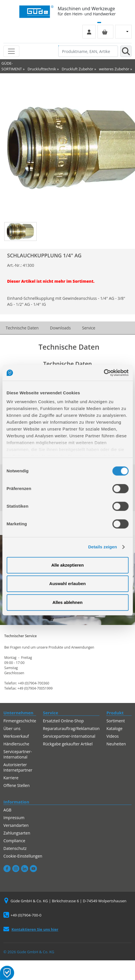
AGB (7, 810)
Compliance (14, 841)
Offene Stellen (16, 785)
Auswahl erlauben (67, 584)
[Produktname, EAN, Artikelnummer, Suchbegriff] (88, 51)
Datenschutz (15, 848)
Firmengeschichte (20, 721)
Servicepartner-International (18, 754)
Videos (112, 736)
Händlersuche (16, 744)
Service (89, 328)
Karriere (11, 778)
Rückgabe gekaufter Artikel (68, 744)
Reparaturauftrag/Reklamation (71, 728)
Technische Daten (22, 328)
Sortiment (116, 721)
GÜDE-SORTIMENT (12, 66)
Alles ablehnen (68, 602)
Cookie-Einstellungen (23, 856)
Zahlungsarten (17, 833)
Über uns (12, 728)
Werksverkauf (16, 736)
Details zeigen (102, 547)
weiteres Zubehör (114, 69)
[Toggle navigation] (11, 51)
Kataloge (114, 728)
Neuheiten (116, 744)
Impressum (14, 818)
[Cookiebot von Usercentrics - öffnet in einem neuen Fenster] (104, 373)
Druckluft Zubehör (77, 69)
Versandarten (16, 825)
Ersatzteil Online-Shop (63, 721)
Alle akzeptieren (67, 565)
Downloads (60, 328)
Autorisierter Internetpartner (18, 767)
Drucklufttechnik (42, 69)
